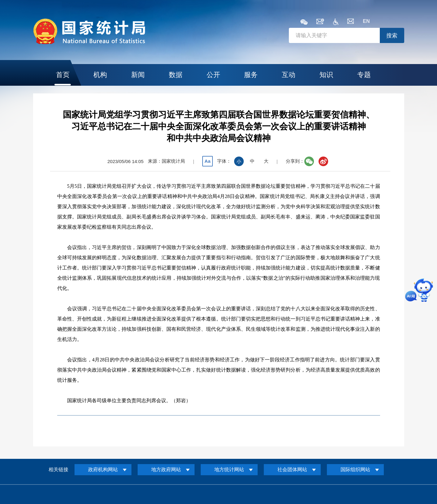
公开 (213, 75)
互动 (289, 75)
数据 (176, 75)
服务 (251, 75)
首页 (63, 75)
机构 (100, 75)
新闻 (138, 75)
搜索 (392, 36)
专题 (364, 75)
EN (366, 21)
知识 (326, 75)
